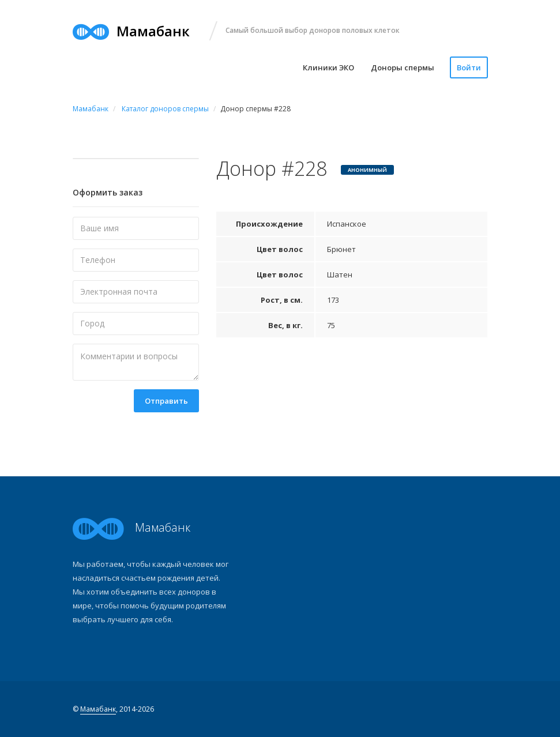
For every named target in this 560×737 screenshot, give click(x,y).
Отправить (166, 401)
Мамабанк (98, 709)
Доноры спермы (403, 67)
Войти (469, 67)
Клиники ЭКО (328, 67)
